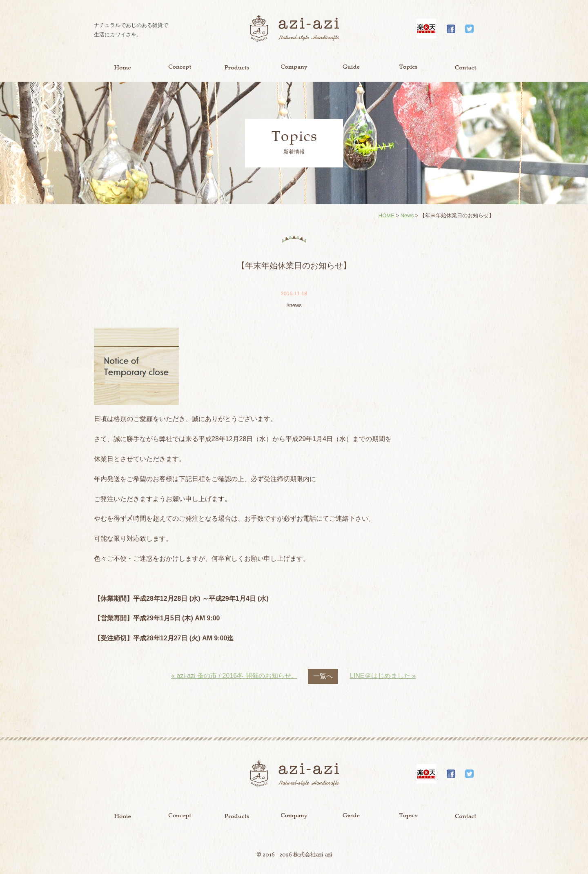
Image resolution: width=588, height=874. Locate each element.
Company (294, 67)
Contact (465, 67)
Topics (408, 67)
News (407, 215)
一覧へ (323, 676)
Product (237, 67)
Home (122, 67)
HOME (386, 215)
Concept (180, 67)
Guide (351, 67)
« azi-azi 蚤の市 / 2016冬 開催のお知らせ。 (234, 676)
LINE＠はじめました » (383, 676)
